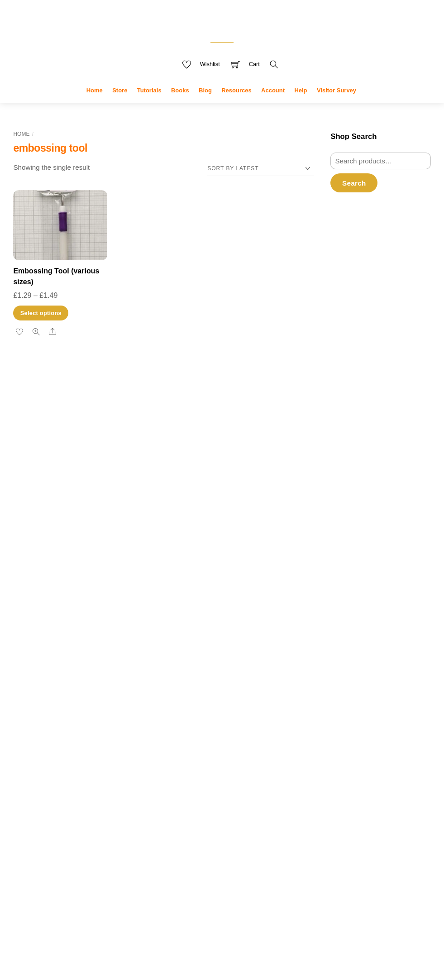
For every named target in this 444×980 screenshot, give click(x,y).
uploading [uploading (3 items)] (32, 846)
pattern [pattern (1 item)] (52, 789)
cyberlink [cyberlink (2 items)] (27, 742)
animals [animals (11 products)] (245, 699)
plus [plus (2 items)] (119, 788)
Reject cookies (79, 937)
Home (95, 104)
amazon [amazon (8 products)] (210, 699)
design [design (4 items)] (58, 741)
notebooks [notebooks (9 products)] (260, 833)
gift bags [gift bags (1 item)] (71, 763)
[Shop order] (260, 183)
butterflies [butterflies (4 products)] (219, 715)
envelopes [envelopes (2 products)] (168, 801)
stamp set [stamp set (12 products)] (224, 882)
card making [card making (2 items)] (74, 716)
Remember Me (367, 320)
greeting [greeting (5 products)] (190, 816)
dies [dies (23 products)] (190, 777)
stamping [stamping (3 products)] (257, 864)
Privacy (170, 935)
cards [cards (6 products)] (263, 714)
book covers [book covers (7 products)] (180, 714)
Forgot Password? (358, 382)
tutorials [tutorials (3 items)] (60, 829)
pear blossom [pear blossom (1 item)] (76, 789)
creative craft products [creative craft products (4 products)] (190, 760)
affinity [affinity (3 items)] (41, 702)
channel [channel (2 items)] (108, 716)
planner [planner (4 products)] (168, 849)
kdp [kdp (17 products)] (196, 832)
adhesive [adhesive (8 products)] (175, 699)
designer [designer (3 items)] (92, 742)
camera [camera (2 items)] (25, 716)
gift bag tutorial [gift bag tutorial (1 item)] (98, 763)
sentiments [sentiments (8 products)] (261, 848)
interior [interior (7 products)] (254, 816)
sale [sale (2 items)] (61, 814)
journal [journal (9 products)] (171, 833)
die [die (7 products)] (275, 760)
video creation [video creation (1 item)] (91, 847)
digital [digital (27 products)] (246, 777)
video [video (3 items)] (63, 846)
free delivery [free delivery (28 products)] (247, 798)
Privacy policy (79, 955)
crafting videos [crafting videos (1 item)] (105, 728)
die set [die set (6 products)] (215, 779)
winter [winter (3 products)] (215, 904)
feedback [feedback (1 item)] (50, 763)
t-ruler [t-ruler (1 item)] (93, 815)
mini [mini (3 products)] (213, 834)
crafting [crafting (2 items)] (76, 728)
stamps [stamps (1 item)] (77, 815)
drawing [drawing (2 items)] (26, 762)
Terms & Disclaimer (250, 935)
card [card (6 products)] (243, 714)
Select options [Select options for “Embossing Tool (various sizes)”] (41, 327)
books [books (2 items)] (110, 702)
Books (180, 104)
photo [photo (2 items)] (101, 788)
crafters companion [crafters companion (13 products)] (233, 745)
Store (120, 104)
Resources (236, 104)
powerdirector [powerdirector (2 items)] (35, 799)
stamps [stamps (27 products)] (178, 881)
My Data (201, 935)
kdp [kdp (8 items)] (126, 760)
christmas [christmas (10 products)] (216, 729)
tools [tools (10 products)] (167, 903)
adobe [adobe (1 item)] (20, 703)
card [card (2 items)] (46, 716)
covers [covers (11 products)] (172, 745)
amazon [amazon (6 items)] (77, 701)
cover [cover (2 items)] (53, 728)
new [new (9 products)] (229, 833)
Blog (205, 104)
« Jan (309, 780)
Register (343, 370)
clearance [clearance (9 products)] (258, 729)
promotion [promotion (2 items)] (75, 799)
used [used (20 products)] (192, 902)
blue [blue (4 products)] (271, 700)
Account (273, 104)
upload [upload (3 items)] (91, 829)
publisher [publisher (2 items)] (107, 799)
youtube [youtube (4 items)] (126, 845)
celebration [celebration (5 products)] (175, 729)
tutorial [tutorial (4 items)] (28, 829)
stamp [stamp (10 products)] (170, 863)
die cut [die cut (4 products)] (167, 779)
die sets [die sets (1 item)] (130, 743)
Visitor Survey (337, 104)
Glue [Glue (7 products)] (166, 816)
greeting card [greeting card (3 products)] (223, 817)
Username (363, 242)
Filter (348, 554)
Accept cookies (79, 916)
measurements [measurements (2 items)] (108, 777)
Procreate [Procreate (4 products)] (196, 849)
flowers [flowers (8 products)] (195, 800)
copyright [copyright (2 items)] (28, 728)
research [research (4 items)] (33, 813)
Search (354, 197)
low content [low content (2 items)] (31, 777)
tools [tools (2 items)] (109, 814)
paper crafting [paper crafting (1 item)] (28, 789)
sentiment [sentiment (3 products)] (225, 849)
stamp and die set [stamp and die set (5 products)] (214, 864)
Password (362, 281)
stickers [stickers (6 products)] (261, 883)
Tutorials (149, 104)
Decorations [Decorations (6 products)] (246, 760)
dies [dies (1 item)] (115, 743)
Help (301, 104)
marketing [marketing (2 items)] (67, 777)
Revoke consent (362, 581)
